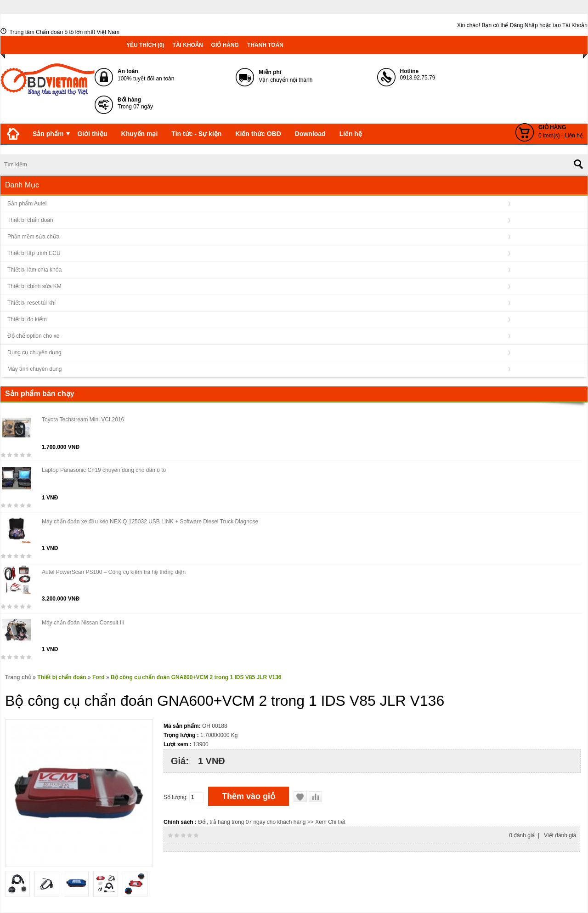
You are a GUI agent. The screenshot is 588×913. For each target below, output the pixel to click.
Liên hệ (351, 134)
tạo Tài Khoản (570, 25)
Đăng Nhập (524, 25)
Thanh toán (265, 45)
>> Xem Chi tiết (326, 822)
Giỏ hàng (225, 45)
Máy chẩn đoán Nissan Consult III (83, 623)
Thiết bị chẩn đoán (30, 220)
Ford (99, 677)
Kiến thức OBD (258, 134)
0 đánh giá (522, 835)
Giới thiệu (92, 134)
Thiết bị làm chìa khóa (34, 270)
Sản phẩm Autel (27, 204)
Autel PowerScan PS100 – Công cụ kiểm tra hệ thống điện (114, 572)
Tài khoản (188, 45)
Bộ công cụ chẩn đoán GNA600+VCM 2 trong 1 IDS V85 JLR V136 (196, 677)
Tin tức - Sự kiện (196, 134)
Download (310, 134)
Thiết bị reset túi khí (31, 303)
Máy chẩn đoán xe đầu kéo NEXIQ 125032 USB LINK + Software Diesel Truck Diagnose (150, 522)
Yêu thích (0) (145, 45)
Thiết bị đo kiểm (27, 319)
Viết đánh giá (560, 835)
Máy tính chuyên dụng (34, 369)
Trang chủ (18, 677)
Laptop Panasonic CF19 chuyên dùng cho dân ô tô (104, 470)
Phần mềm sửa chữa (33, 237)
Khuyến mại (140, 134)
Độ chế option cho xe (33, 336)
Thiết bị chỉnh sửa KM (34, 286)
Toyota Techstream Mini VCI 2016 (83, 420)
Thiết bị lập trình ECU (34, 253)
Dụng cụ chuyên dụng (34, 352)
